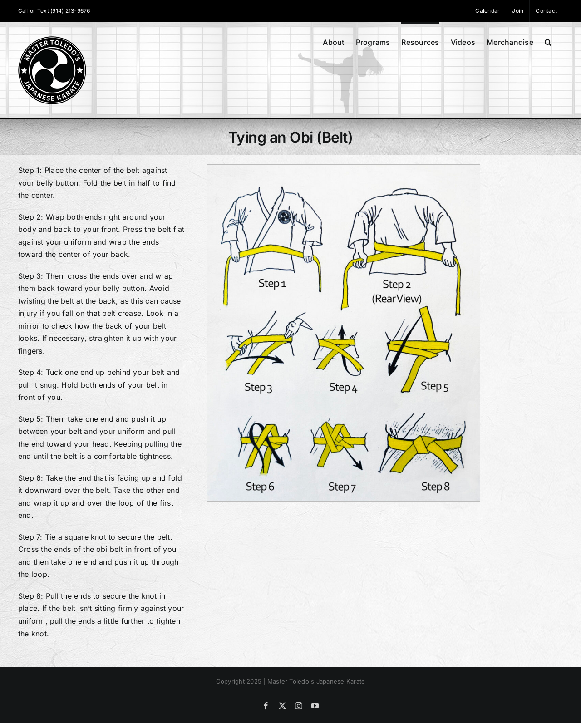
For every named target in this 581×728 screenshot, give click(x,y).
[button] (548, 41)
